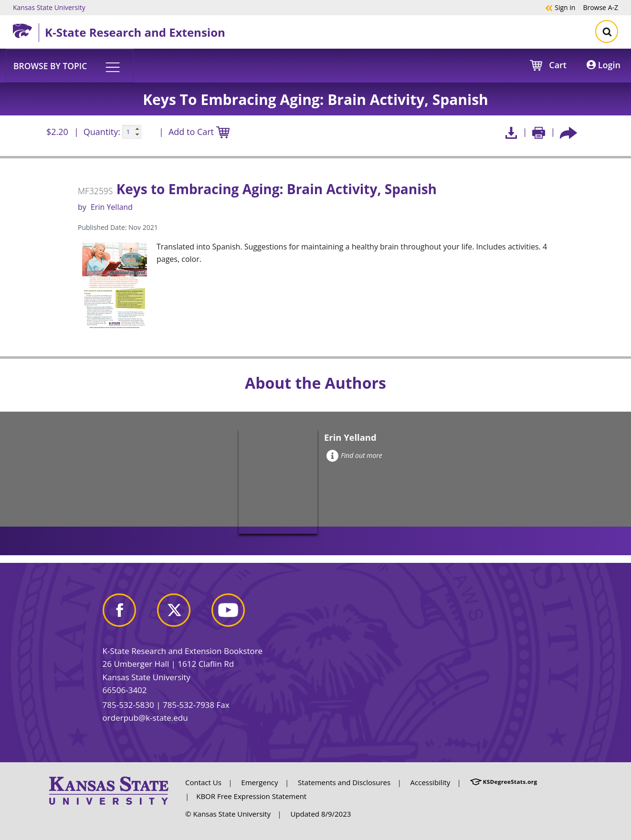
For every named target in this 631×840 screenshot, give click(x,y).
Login (604, 65)
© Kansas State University (228, 814)
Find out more (354, 455)
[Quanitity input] (132, 132)
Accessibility (431, 782)
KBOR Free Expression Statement (251, 796)
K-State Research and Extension (135, 32)
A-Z (600, 7)
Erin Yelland (112, 207)
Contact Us (203, 782)
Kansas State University (49, 7)
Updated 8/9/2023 (321, 814)
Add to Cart (199, 132)
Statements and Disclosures (344, 782)
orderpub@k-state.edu (145, 718)
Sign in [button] (560, 7)
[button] (70, 65)
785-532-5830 (128, 705)
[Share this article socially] (568, 132)
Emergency (259, 782)
